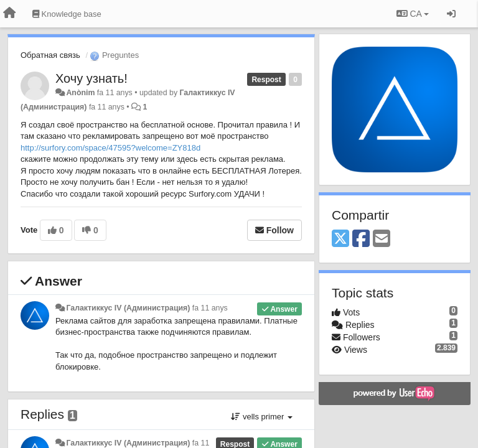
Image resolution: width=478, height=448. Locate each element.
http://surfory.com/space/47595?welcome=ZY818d (110, 148)
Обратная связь (50, 55)
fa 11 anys (210, 308)
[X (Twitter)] (340, 239)
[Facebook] (361, 239)
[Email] (382, 239)
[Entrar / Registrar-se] (451, 14)
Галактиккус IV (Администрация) (128, 308)
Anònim (80, 93)
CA (413, 14)
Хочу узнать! (91, 78)
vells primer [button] (262, 417)
